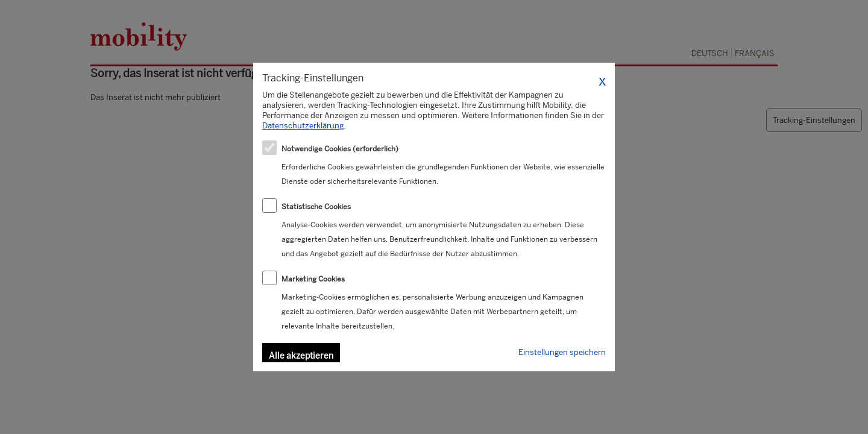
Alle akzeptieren (301, 356)
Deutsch (710, 53)
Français (755, 53)
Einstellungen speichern (562, 352)
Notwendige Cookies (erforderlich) (340, 149)
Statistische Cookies (316, 207)
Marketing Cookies (313, 279)
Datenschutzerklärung (303, 126)
